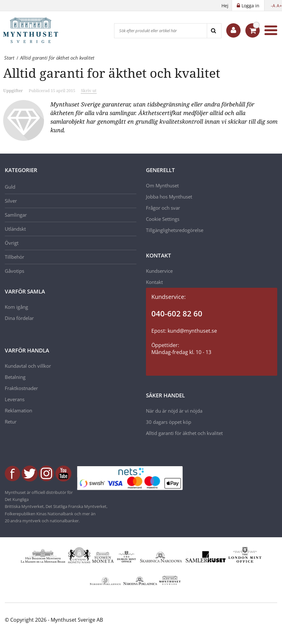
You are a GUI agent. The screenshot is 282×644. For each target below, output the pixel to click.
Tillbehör (14, 257)
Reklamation (18, 410)
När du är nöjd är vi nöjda (174, 411)
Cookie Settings (163, 219)
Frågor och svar (163, 208)
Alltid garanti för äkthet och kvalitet (184, 433)
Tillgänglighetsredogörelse (175, 230)
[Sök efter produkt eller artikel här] (161, 31)
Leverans (15, 399)
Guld (10, 187)
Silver (11, 201)
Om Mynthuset (162, 185)
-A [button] (273, 6)
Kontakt (154, 282)
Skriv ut (89, 90)
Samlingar (16, 215)
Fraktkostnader (21, 388)
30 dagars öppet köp (169, 422)
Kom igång (16, 307)
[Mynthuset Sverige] (35, 30)
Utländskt (15, 229)
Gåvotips (14, 271)
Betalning (15, 377)
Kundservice (159, 271)
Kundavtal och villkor (28, 366)
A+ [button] (279, 6)
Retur (11, 422)
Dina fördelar (19, 318)
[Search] (214, 31)
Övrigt (12, 243)
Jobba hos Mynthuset (169, 197)
